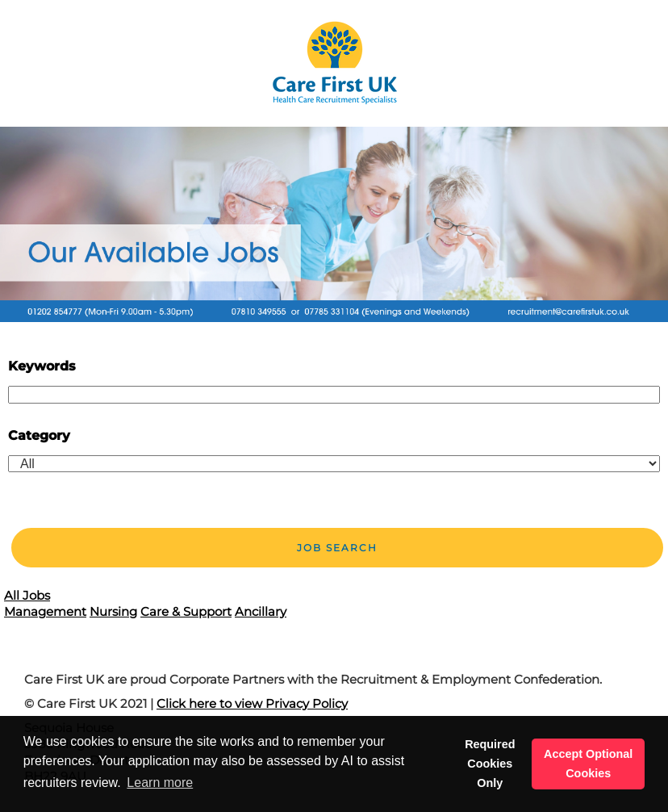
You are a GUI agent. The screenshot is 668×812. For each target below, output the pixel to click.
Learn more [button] (160, 783)
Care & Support (186, 611)
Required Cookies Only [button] (490, 764)
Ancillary (261, 611)
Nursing (113, 611)
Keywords (42, 366)
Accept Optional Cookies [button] (588, 764)
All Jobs (27, 595)
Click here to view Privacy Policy (252, 703)
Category (39, 435)
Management (45, 611)
